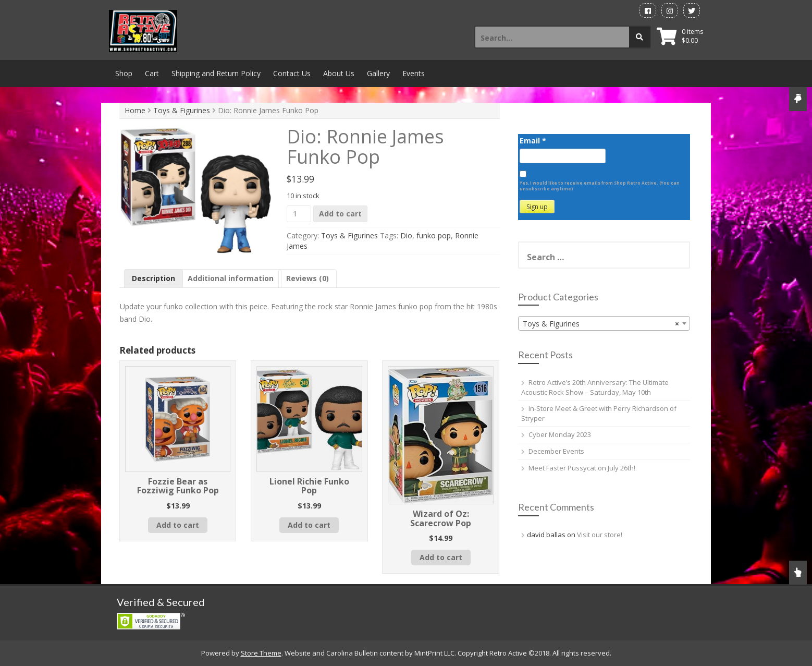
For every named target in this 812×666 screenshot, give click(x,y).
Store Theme (261, 653)
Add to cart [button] (178, 525)
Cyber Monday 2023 (560, 434)
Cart (152, 73)
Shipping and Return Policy (216, 73)
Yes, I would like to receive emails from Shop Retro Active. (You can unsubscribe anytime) (600, 186)
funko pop (434, 235)
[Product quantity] (299, 214)
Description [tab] (153, 278)
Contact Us (292, 73)
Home (135, 110)
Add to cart (340, 214)
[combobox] (604, 323)
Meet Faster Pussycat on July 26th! (582, 468)
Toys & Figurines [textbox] (601, 324)
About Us (339, 73)
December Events (556, 451)
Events (414, 73)
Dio (406, 235)
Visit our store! (600, 535)
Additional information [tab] (231, 278)
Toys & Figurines (182, 110)
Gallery (378, 73)
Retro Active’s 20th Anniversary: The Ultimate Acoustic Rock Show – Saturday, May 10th (595, 387)
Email (533, 141)
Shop (124, 73)
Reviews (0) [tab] (307, 278)
